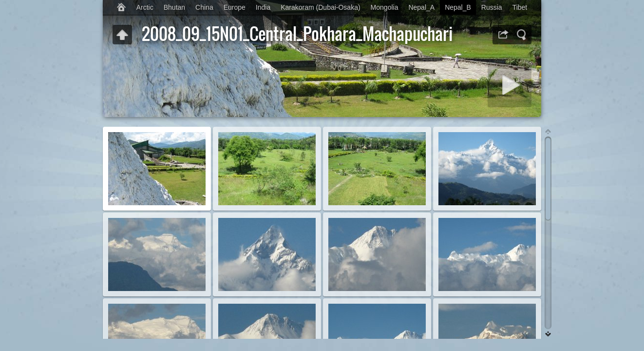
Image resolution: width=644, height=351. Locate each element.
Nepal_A (421, 7)
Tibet (520, 7)
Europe (235, 7)
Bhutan (174, 7)
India (263, 7)
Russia (492, 7)
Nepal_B (458, 7)
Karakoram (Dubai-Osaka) (320, 7)
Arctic (145, 7)
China (204, 7)
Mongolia (385, 7)
